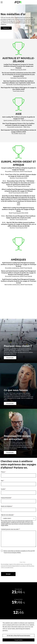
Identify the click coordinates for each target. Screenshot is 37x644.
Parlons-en (6, 28)
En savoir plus (11, 358)
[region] (18, 632)
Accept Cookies (19, 640)
